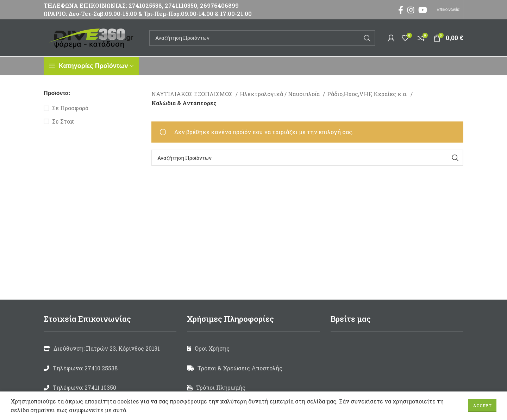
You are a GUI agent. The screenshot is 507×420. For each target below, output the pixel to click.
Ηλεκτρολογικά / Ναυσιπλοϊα (280, 94)
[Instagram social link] (411, 10)
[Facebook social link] (401, 10)
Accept (482, 406)
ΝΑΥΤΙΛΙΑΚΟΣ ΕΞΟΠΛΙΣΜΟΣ (193, 94)
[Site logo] (93, 37)
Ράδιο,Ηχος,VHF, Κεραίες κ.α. (368, 94)
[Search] (262, 38)
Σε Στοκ (63, 121)
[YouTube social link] (423, 10)
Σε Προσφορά (70, 108)
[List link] (110, 368)
